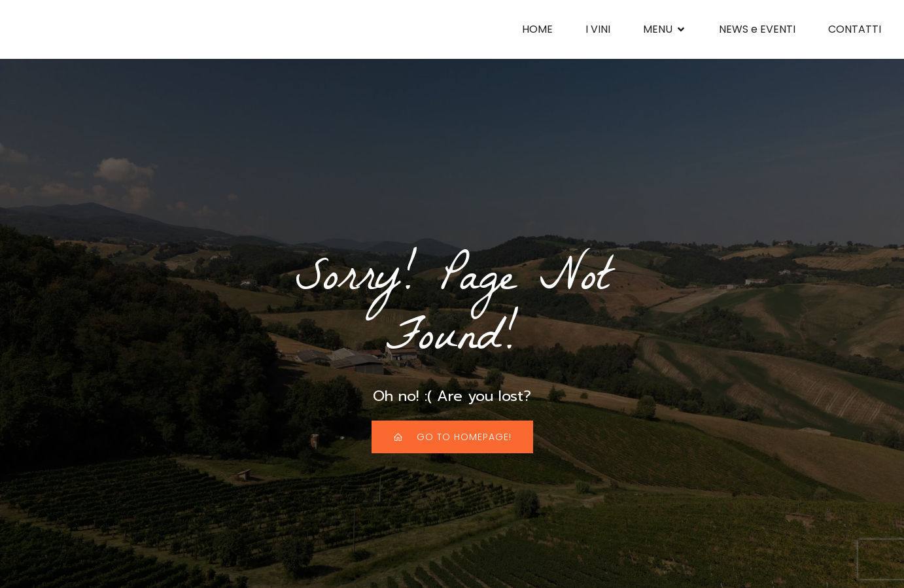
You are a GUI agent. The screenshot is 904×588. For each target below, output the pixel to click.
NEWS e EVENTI (757, 29)
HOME (537, 29)
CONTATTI (855, 29)
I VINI (598, 29)
